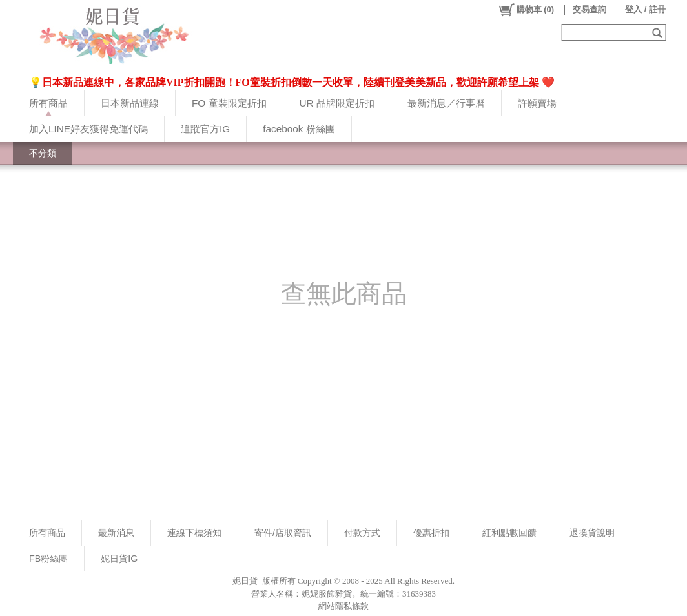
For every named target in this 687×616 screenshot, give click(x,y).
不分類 (43, 153)
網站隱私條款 (343, 606)
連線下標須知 (194, 533)
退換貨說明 (592, 533)
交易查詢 (590, 9)
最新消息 (116, 533)
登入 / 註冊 (645, 9)
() (526, 10)
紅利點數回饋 (509, 533)
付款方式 (362, 533)
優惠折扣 (431, 533)
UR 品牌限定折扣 (337, 103)
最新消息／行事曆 (446, 103)
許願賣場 (537, 103)
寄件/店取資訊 (283, 533)
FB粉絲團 (48, 559)
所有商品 (48, 103)
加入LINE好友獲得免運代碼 (88, 129)
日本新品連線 (130, 103)
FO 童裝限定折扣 (229, 103)
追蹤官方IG (205, 129)
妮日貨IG (119, 559)
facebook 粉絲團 (299, 129)
